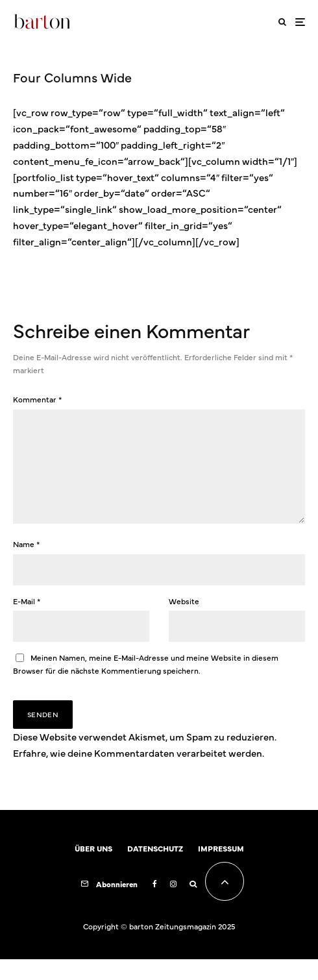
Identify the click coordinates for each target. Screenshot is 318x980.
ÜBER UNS (93, 869)
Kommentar (37, 399)
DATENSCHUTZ (155, 869)
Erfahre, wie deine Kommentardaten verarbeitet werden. (139, 773)
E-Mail (27, 622)
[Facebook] (155, 905)
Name (26, 565)
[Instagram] (173, 905)
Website (184, 622)
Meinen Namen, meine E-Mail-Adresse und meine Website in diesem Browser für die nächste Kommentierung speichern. (146, 685)
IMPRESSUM (221, 869)
